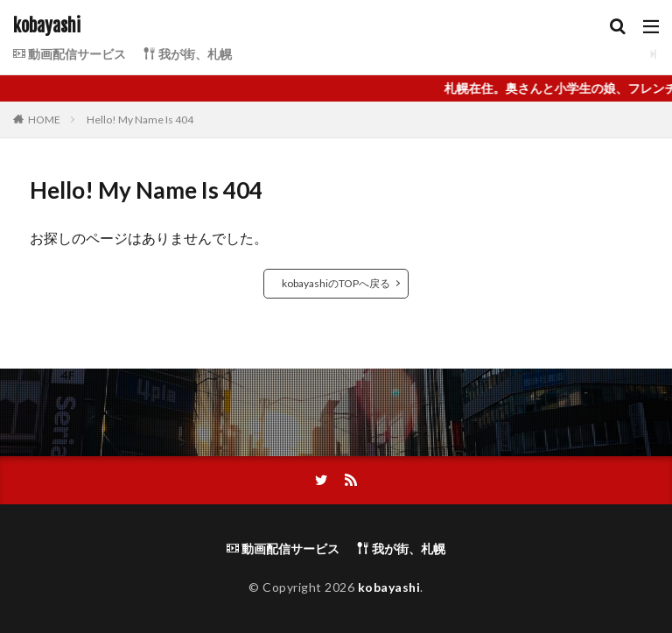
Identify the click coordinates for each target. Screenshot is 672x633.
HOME (44, 120)
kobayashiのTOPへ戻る (336, 283)
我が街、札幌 (188, 54)
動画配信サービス (70, 54)
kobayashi (47, 26)
